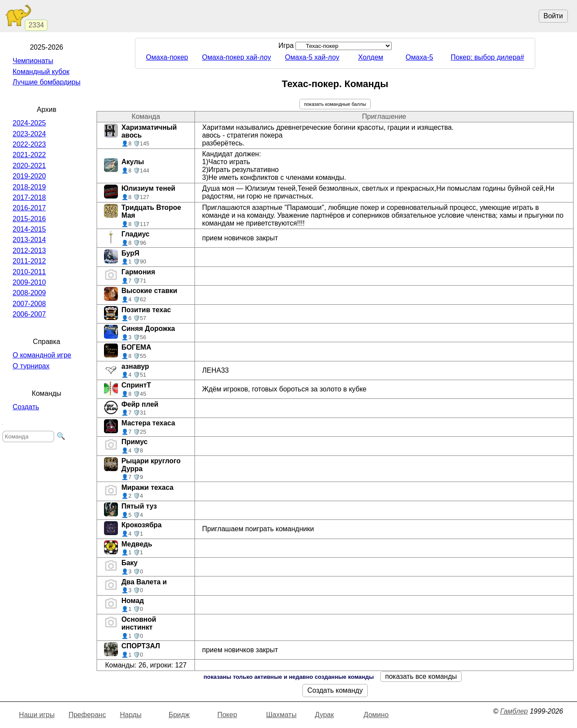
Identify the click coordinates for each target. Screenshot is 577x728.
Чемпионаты (33, 61)
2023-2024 (29, 134)
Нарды (131, 715)
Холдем (371, 57)
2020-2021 (29, 166)
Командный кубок (41, 72)
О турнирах (31, 366)
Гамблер (514, 711)
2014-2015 (29, 229)
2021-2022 (29, 155)
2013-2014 (29, 240)
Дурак (324, 715)
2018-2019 (29, 187)
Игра (335, 45)
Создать (26, 407)
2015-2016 (29, 219)
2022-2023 (29, 144)
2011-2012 (29, 261)
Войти (553, 16)
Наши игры (37, 715)
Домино (376, 715)
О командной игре (42, 355)
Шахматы (281, 715)
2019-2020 (29, 176)
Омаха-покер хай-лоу (237, 57)
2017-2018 (29, 197)
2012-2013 (29, 251)
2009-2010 (29, 282)
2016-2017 (29, 208)
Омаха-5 (419, 57)
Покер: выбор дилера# (488, 57)
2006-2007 (29, 314)
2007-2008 (29, 304)
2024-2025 (29, 123)
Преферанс (87, 715)
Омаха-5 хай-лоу (312, 57)
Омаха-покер (167, 57)
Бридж (179, 715)
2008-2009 (29, 293)
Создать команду (335, 690)
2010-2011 (29, 272)
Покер (227, 715)
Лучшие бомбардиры (47, 82)
